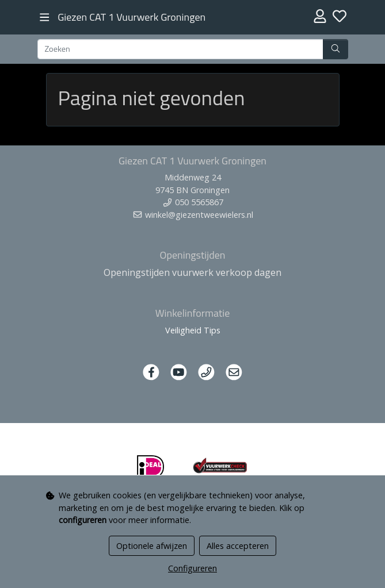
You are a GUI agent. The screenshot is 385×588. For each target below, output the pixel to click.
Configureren (192, 568)
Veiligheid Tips (193, 330)
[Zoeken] (180, 49)
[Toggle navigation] (45, 18)
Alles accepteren (238, 546)
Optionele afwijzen (152, 546)
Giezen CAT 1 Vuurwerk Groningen (131, 17)
